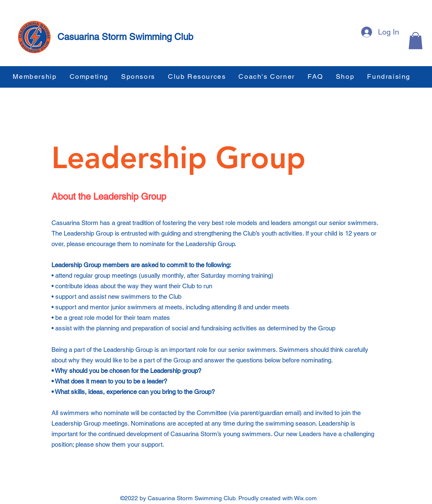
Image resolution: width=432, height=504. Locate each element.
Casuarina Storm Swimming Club (125, 37)
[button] (416, 41)
